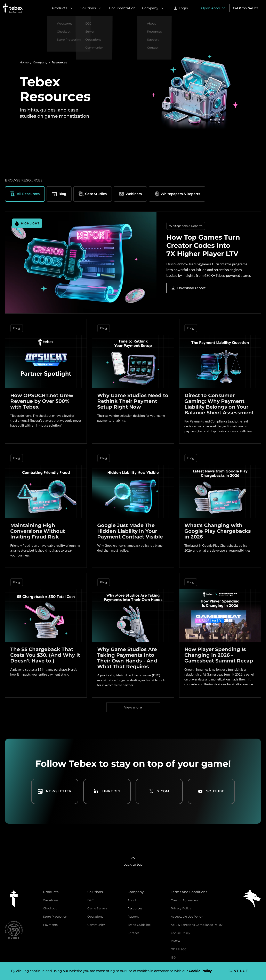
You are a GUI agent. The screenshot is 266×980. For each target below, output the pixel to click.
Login (181, 8)
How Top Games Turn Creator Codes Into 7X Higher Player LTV (203, 245)
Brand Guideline (139, 925)
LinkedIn (107, 791)
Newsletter (55, 791)
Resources (135, 908)
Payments (50, 925)
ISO (173, 957)
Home (24, 62)
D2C (90, 900)
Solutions (91, 8)
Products (63, 8)
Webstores (51, 900)
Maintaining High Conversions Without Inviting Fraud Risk (38, 531)
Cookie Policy (181, 933)
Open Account (211, 8)
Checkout (50, 908)
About (132, 900)
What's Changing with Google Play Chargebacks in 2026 (218, 531)
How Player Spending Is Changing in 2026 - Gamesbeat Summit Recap (219, 655)
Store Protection (55, 917)
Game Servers (97, 908)
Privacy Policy (181, 908)
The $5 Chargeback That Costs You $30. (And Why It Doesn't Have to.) (45, 655)
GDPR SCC (179, 949)
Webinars (130, 194)
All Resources (25, 194)
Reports (133, 917)
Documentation (122, 8)
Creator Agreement (185, 900)
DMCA (175, 941)
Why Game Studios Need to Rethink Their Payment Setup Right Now (133, 401)
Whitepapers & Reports (177, 194)
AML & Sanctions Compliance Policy (197, 925)
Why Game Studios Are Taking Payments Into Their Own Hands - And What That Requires (127, 658)
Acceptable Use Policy (187, 917)
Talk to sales (246, 8)
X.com (159, 791)
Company (154, 8)
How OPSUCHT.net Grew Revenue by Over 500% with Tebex (42, 401)
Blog (59, 194)
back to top (133, 861)
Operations (95, 917)
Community (96, 925)
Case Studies (93, 194)
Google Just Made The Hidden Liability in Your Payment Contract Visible (130, 531)
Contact (133, 933)
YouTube (211, 791)
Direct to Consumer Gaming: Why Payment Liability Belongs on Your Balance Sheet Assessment (219, 404)
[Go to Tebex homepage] (13, 8)
